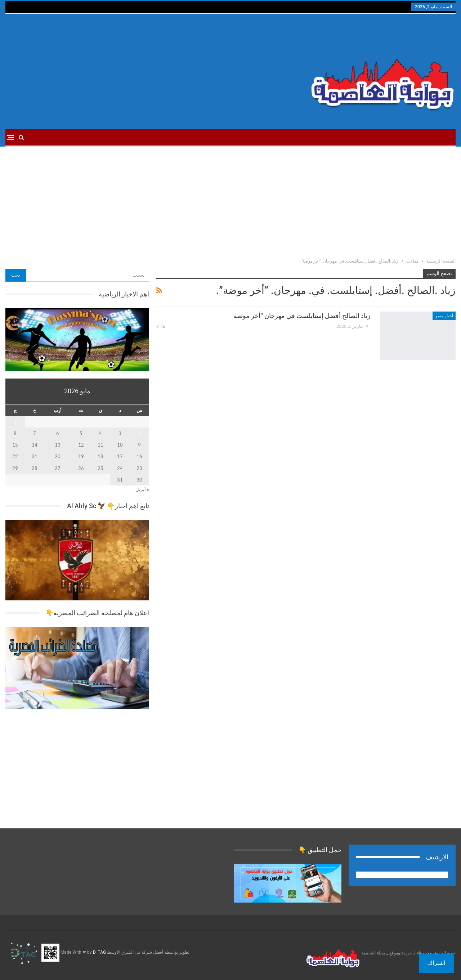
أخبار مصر (444, 316)
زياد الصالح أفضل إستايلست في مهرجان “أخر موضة (302, 316)
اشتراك (437, 963)
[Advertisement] (154, 71)
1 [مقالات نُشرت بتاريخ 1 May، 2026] (15, 422)
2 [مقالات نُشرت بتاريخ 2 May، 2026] (139, 433)
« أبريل (142, 489)
